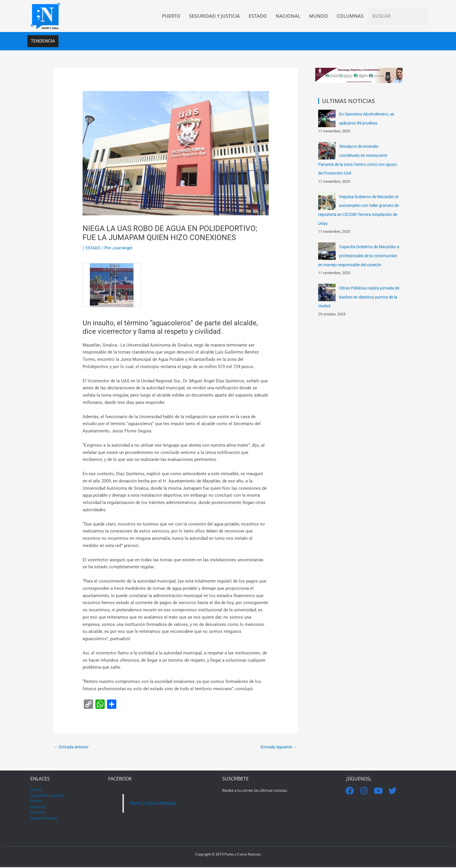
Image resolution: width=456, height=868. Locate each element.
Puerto (36, 790)
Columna (38, 813)
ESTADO (94, 248)
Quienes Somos (44, 819)
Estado (36, 802)
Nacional (38, 807)
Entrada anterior (72, 748)
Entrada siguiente (278, 748)
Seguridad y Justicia (47, 796)
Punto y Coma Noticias (154, 804)
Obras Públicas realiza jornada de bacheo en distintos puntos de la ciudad (358, 303)
